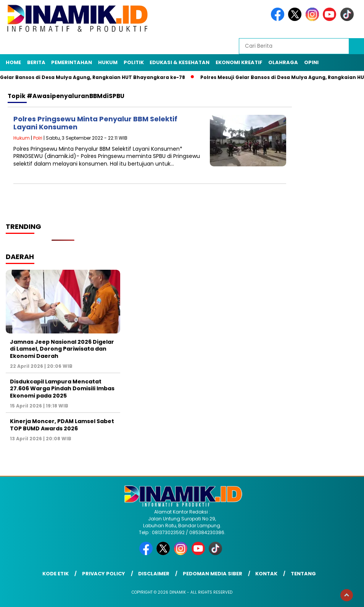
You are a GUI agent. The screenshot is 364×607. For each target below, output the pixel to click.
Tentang (303, 574)
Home (13, 62)
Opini (311, 62)
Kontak (266, 574)
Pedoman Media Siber (213, 574)
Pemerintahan (72, 62)
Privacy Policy (104, 574)
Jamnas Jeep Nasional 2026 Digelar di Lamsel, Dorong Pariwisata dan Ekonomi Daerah (62, 349)
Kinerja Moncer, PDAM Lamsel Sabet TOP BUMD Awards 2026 (62, 425)
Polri (38, 138)
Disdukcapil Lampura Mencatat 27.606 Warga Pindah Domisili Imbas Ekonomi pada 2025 (62, 388)
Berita (36, 62)
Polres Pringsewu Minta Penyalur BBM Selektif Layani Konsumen (95, 123)
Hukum (108, 62)
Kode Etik (56, 574)
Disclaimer (154, 574)
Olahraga (283, 62)
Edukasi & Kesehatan (180, 62)
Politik (134, 62)
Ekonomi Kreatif (239, 62)
